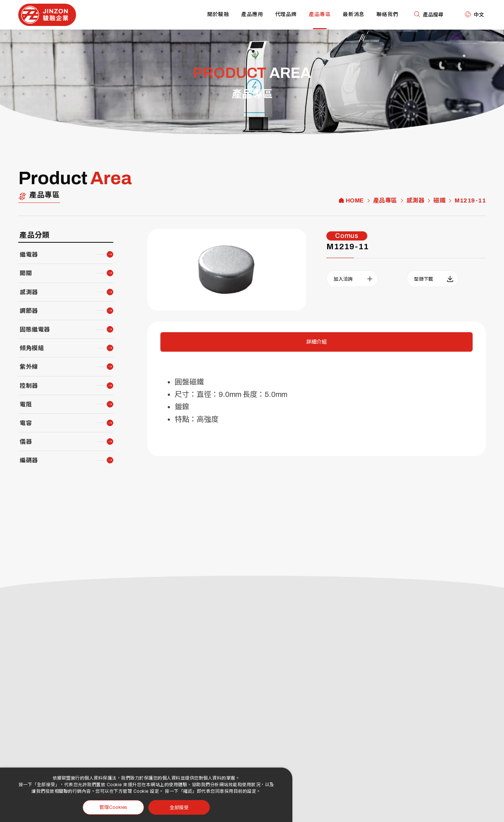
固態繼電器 (35, 329)
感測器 (416, 201)
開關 (26, 273)
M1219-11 (470, 201)
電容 (26, 423)
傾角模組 (32, 348)
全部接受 (179, 807)
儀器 (26, 442)
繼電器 (29, 255)
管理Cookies (113, 807)
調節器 (29, 311)
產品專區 (320, 14)
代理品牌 (286, 14)
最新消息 (354, 14)
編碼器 (29, 460)
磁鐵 (439, 201)
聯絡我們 (387, 14)
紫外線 (29, 367)
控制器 (29, 386)
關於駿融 (218, 14)
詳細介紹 (317, 342)
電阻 (26, 404)
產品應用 (252, 14)
